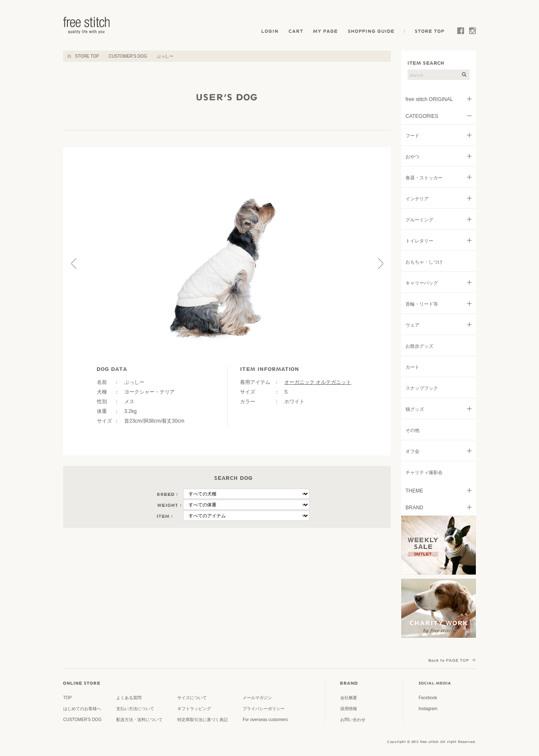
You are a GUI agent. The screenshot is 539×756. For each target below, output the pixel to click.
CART (296, 32)
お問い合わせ (353, 720)
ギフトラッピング (194, 709)
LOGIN (270, 32)
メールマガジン (257, 698)
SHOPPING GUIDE (374, 32)
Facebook (461, 32)
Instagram (472, 32)
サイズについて (192, 698)
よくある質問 (129, 698)
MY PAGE (326, 32)
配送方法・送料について (139, 720)
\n (246, 494)
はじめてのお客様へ (82, 709)
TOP (67, 698)
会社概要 (349, 698)
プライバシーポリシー (264, 709)
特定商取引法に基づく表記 (203, 720)
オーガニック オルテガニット (318, 382)
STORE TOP (428, 32)
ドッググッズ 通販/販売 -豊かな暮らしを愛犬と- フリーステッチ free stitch (87, 25)
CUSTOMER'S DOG (128, 56)
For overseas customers (265, 720)
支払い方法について (135, 709)
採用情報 (349, 709)
